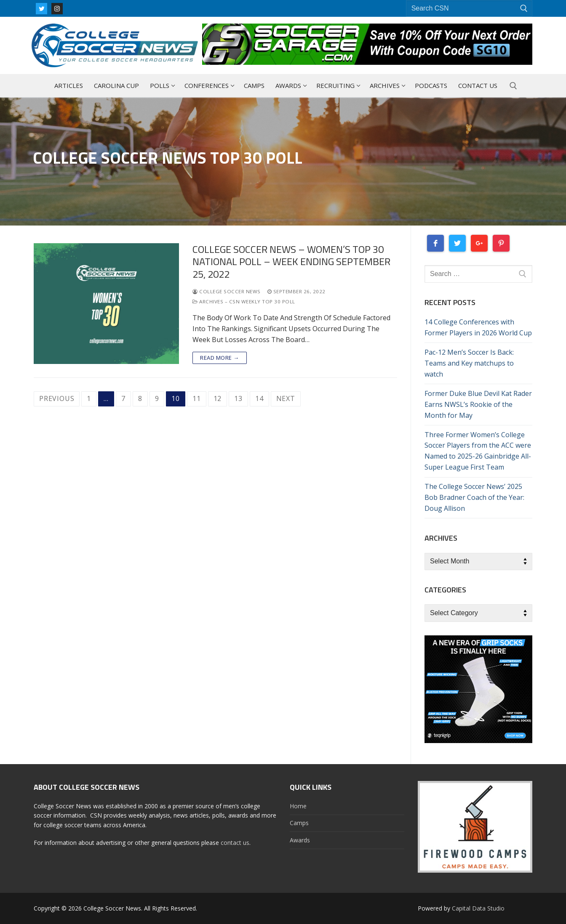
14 (259, 398)
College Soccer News (227, 291)
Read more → (220, 358)
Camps (299, 823)
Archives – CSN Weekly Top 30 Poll (244, 301)
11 (197, 398)
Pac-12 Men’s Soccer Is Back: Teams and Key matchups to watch (469, 363)
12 (218, 398)
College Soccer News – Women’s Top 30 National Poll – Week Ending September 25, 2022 (291, 262)
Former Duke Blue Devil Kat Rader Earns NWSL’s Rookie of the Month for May (478, 404)
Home (298, 806)
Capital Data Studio (478, 908)
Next (286, 398)
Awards (300, 840)
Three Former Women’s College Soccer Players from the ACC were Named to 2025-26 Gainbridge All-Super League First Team (478, 451)
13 (238, 398)
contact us (235, 843)
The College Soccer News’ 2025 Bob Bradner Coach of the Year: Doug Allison (474, 497)
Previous (57, 398)
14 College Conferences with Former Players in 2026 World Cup (478, 327)
